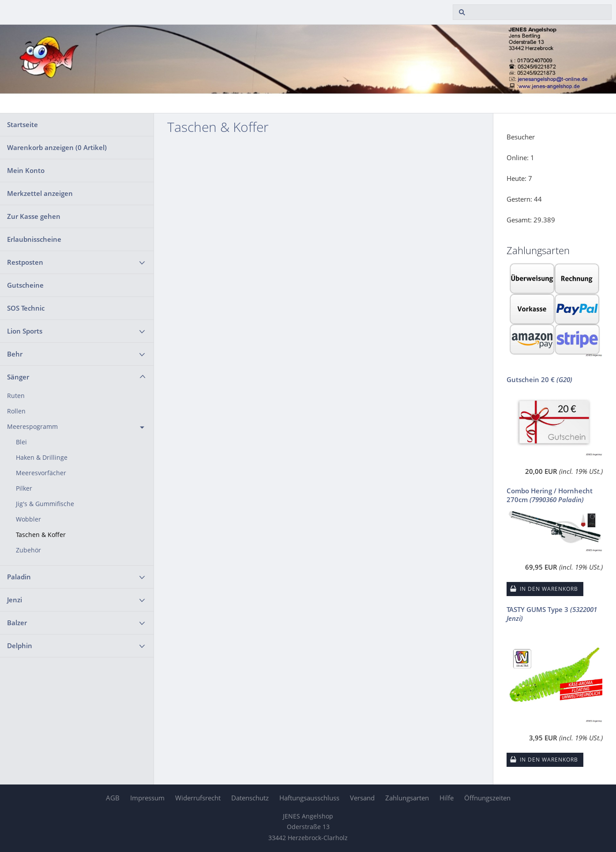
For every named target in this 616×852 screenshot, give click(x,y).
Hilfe (447, 798)
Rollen (16, 411)
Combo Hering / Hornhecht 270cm (550, 495)
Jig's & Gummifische (45, 504)
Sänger (18, 377)
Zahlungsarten (407, 798)
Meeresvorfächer (41, 473)
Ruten (16, 396)
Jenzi (15, 600)
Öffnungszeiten (487, 798)
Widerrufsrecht (198, 798)
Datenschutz (250, 798)
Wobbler (28, 519)
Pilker (24, 488)
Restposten (25, 262)
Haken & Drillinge (42, 458)
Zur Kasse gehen (34, 216)
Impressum (147, 798)
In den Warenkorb (549, 589)
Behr (15, 354)
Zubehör (28, 550)
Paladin (19, 577)
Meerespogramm (32, 427)
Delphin (20, 646)
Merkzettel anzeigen (40, 193)
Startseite (23, 124)
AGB (113, 798)
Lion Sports (25, 331)
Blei (21, 442)
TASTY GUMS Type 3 (552, 614)
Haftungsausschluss (309, 798)
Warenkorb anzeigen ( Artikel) (57, 147)
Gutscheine (25, 285)
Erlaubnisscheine (34, 239)
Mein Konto (26, 170)
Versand (362, 798)
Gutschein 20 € (539, 379)
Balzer (17, 623)
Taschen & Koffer (41, 535)
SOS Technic (26, 308)
